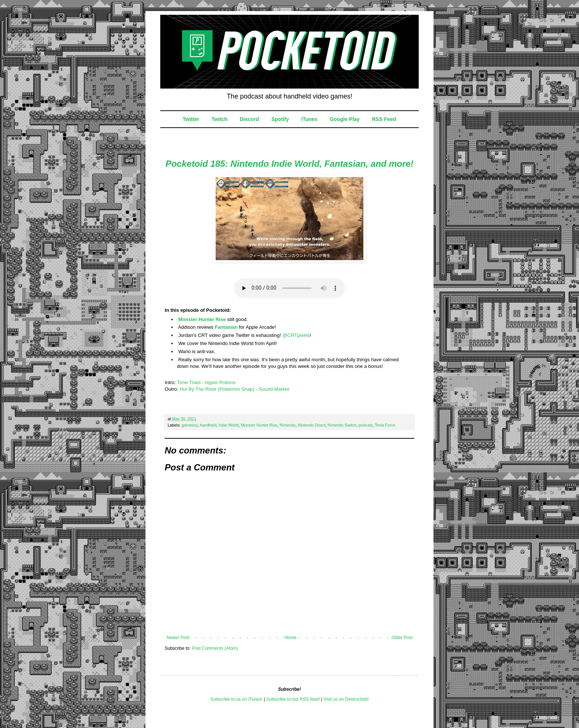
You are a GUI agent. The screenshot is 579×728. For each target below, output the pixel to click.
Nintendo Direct (312, 425)
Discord (249, 119)
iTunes (309, 119)
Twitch (220, 119)
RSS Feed (384, 119)
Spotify (280, 119)
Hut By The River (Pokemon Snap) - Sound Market (234, 389)
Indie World (229, 425)
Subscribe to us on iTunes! (236, 699)
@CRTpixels (296, 335)
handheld (208, 425)
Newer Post (178, 638)
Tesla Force (385, 425)
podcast (366, 425)
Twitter (191, 119)
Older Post (402, 638)
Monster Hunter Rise (202, 319)
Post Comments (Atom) (215, 648)
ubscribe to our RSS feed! (294, 699)
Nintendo (287, 425)
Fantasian (226, 327)
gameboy (190, 425)
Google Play (345, 119)
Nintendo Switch (342, 425)
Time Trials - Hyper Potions (206, 382)
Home (291, 638)
